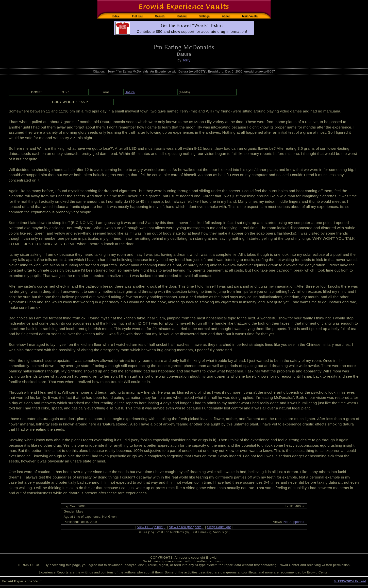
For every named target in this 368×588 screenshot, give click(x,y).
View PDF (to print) (151, 527)
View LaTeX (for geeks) (186, 527)
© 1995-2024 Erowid (350, 581)
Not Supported (294, 522)
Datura (130, 92)
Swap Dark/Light (219, 527)
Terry (186, 60)
